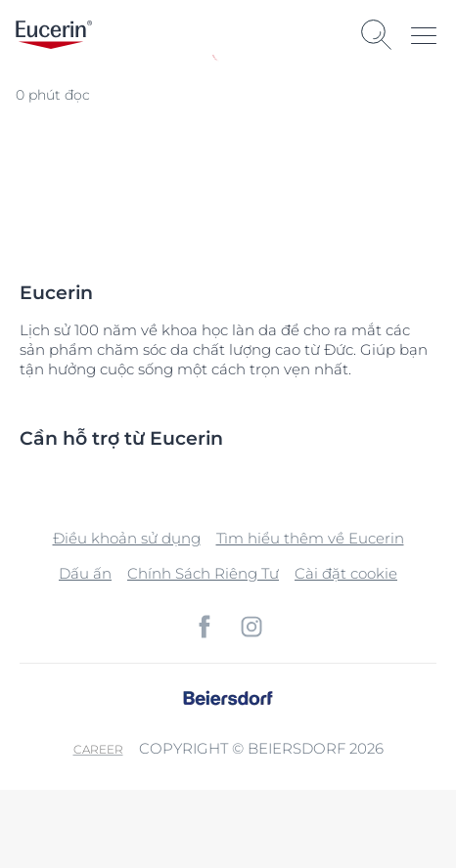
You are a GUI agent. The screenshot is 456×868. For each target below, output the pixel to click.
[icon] (205, 627)
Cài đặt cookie (346, 573)
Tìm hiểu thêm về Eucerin (310, 538)
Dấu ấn (85, 573)
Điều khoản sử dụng (127, 538)
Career (98, 749)
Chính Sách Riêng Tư (203, 573)
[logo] (54, 35)
